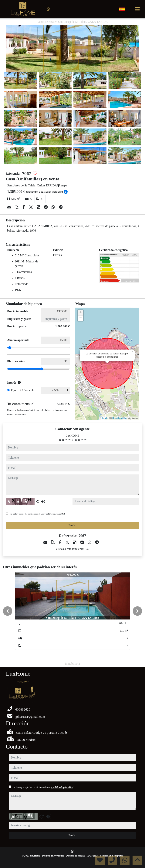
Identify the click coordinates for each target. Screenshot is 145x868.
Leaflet (105, 418)
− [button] (81, 318)
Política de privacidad (54, 856)
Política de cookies (76, 856)
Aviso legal (93, 856)
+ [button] (81, 313)
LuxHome (35, 856)
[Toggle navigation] (137, 9)
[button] (8, 611)
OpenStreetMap (120, 418)
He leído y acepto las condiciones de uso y (37, 514)
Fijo (13, 390)
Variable (29, 390)
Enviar (73, 525)
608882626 (65, 440)
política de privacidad (55, 514)
